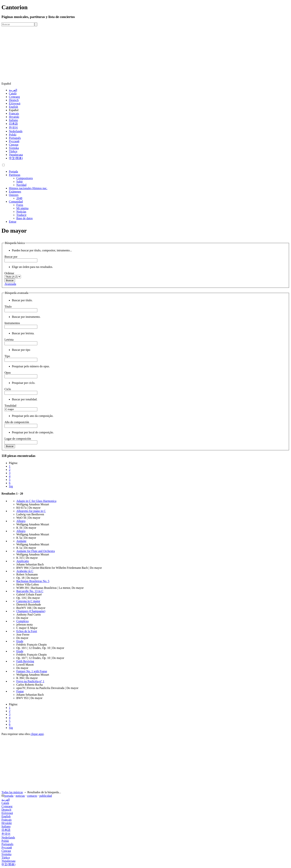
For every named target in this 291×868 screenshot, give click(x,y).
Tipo (7, 356)
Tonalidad (10, 406)
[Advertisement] (145, 54)
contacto (32, 796)
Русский (14, 141)
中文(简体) (16, 158)
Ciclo (8, 389)
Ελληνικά (15, 103)
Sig (11, 486)
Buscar (10, 280)
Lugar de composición (18, 439)
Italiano (13, 120)
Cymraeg (14, 97)
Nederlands (16, 131)
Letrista (9, 340)
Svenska (14, 148)
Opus (8, 373)
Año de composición (17, 422)
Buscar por (11, 257)
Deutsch (14, 100)
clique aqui (37, 734)
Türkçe (13, 151)
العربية (13, 90)
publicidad (46, 796)
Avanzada (10, 284)
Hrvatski (14, 117)
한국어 (13, 128)
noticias (20, 796)
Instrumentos (12, 323)
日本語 (13, 124)
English (13, 107)
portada (9, 796)
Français (14, 113)
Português (15, 138)
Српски (14, 145)
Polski (13, 135)
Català (13, 93)
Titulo (8, 307)
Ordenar (9, 273)
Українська (16, 155)
